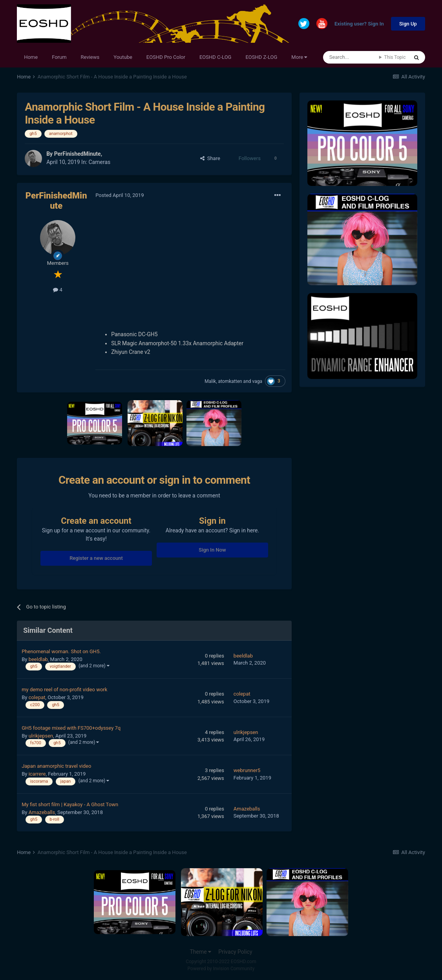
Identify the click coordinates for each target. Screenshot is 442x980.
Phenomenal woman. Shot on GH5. (61, 651)
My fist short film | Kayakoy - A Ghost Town (70, 804)
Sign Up (408, 24)
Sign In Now (212, 550)
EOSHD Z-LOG (261, 57)
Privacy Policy (235, 952)
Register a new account (96, 558)
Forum (59, 57)
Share (210, 158)
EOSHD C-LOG (216, 57)
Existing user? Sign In (359, 24)
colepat (37, 697)
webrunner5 (247, 770)
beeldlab (38, 659)
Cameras (100, 162)
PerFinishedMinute (78, 154)
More (299, 57)
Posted (120, 195)
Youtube (123, 57)
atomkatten (230, 381)
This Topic (395, 57)
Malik (210, 381)
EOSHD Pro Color (166, 57)
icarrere (37, 774)
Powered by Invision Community (221, 969)
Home (31, 57)
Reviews (90, 57)
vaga (258, 381)
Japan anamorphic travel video (56, 766)
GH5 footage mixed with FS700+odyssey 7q (71, 728)
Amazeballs (42, 812)
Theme (200, 952)
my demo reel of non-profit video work (64, 689)
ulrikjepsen (41, 736)
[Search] (351, 57)
